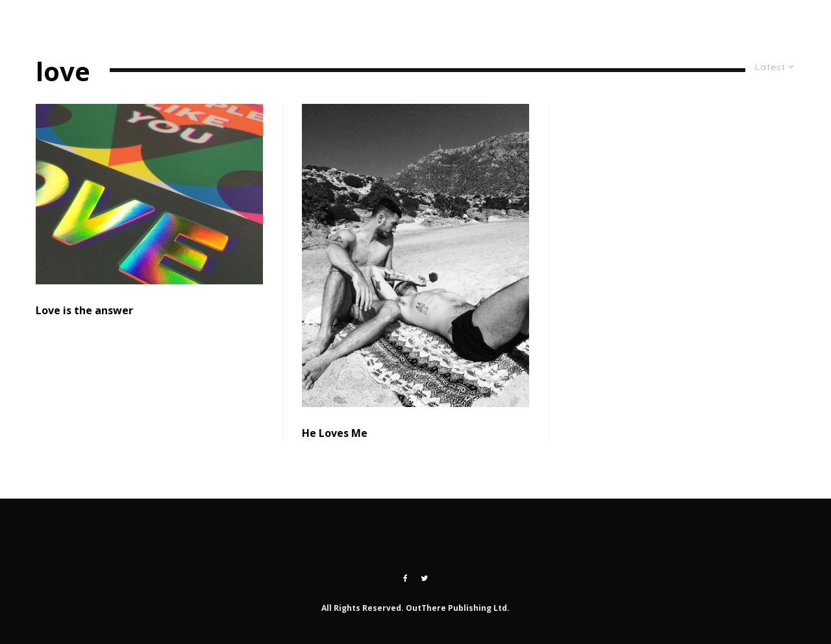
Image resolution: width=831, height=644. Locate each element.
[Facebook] (405, 578)
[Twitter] (758, 19)
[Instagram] (783, 19)
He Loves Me (335, 433)
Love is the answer (84, 311)
